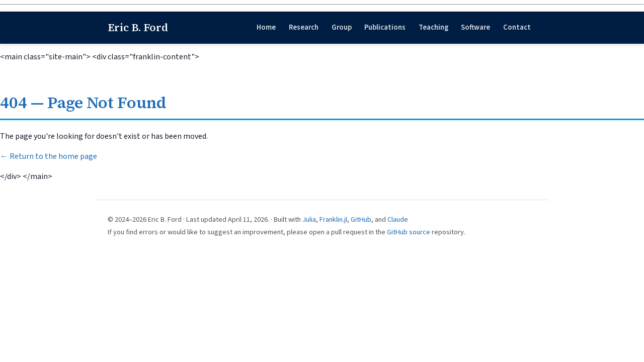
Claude (398, 219)
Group (342, 27)
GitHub (361, 219)
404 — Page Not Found (83, 103)
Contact (517, 27)
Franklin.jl (333, 219)
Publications (385, 27)
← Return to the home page (49, 156)
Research (304, 27)
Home (266, 27)
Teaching (433, 27)
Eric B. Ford (138, 27)
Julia (309, 219)
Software (475, 27)
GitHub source (409, 232)
